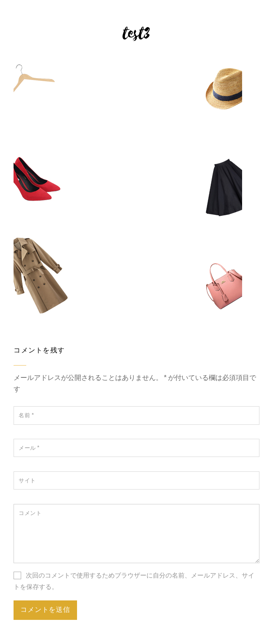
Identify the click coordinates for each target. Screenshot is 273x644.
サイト (27, 480)
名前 (26, 415)
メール (29, 448)
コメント (30, 513)
